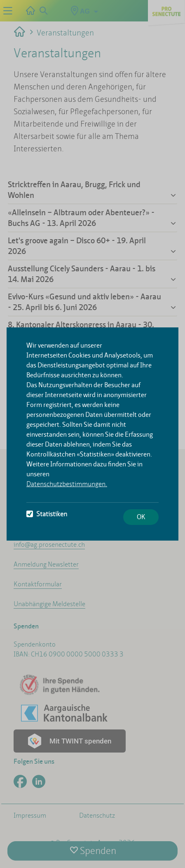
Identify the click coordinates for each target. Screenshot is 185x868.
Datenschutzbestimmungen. (67, 484)
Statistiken (47, 514)
